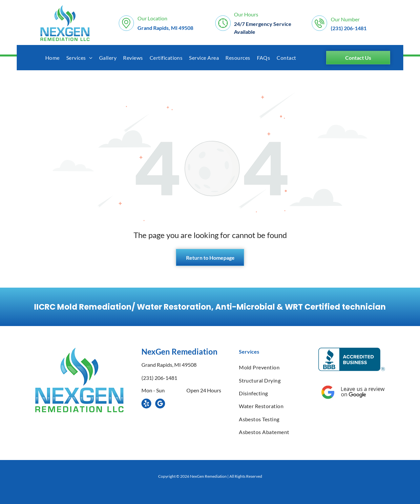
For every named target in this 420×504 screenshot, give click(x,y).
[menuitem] (52, 58)
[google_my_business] (160, 404)
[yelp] (146, 404)
